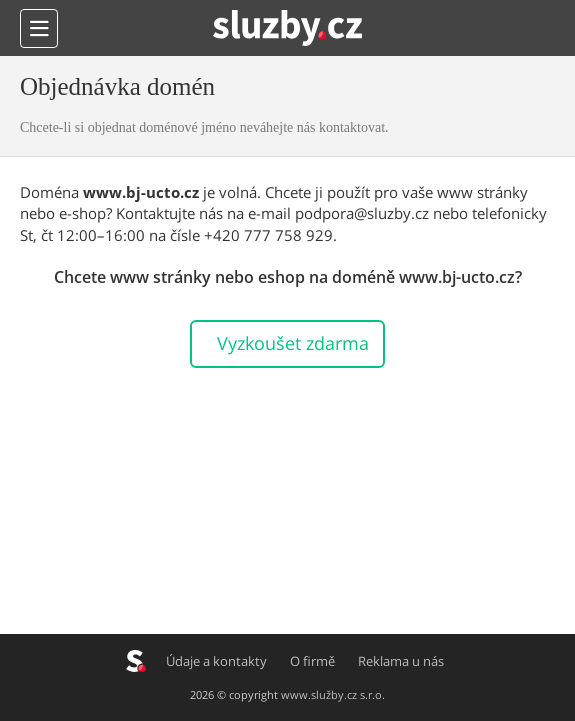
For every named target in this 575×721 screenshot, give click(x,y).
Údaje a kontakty (217, 661)
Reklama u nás (402, 661)
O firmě (313, 661)
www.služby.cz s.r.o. (333, 694)
